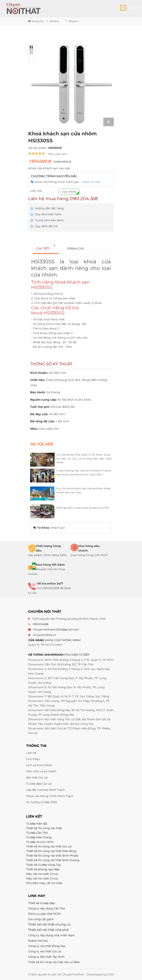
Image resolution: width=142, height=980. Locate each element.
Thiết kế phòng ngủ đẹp (43, 869)
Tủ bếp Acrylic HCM (40, 842)
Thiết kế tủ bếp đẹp (41, 903)
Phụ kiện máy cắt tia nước (44, 883)
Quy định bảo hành (46, 214)
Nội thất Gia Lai (37, 777)
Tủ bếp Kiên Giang (39, 837)
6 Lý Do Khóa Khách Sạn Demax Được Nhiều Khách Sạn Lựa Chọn (84, 490)
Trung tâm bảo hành (47, 220)
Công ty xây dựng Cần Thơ (47, 908)
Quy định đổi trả (44, 226)
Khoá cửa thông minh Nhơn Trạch (50, 796)
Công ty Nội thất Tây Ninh (46, 957)
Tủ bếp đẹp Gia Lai (39, 784)
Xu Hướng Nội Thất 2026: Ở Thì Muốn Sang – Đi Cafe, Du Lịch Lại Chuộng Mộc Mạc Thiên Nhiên (84, 458)
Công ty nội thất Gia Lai (45, 951)
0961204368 (40, 624)
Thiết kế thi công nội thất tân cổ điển (54, 962)
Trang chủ (36, 21)
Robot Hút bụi (38, 941)
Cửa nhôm (69, 192)
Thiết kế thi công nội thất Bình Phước (52, 856)
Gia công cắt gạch (41, 919)
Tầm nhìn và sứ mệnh (41, 771)
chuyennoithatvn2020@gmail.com (56, 629)
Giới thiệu (33, 759)
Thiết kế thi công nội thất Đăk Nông (51, 851)
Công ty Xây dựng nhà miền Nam (51, 935)
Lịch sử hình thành (39, 765)
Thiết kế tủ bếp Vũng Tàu (44, 865)
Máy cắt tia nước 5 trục (43, 878)
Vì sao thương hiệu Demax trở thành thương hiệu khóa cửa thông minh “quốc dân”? (84, 472)
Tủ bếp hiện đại (37, 824)
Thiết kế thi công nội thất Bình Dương (53, 860)
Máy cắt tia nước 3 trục (42, 874)
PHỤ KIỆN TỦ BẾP (77, 655)
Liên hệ (31, 753)
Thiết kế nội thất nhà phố (48, 930)
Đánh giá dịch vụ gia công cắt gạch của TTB (83, 508)
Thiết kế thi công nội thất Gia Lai (49, 846)
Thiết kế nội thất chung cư (49, 924)
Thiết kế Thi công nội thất (44, 828)
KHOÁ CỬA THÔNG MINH (63, 640)
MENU (130, 8)
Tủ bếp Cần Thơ (37, 833)
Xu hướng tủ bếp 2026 (42, 802)
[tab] (46, 249)
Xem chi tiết (91, 182)
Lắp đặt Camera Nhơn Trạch (45, 790)
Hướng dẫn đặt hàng (47, 208)
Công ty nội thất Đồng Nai (47, 946)
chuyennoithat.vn (44, 635)
